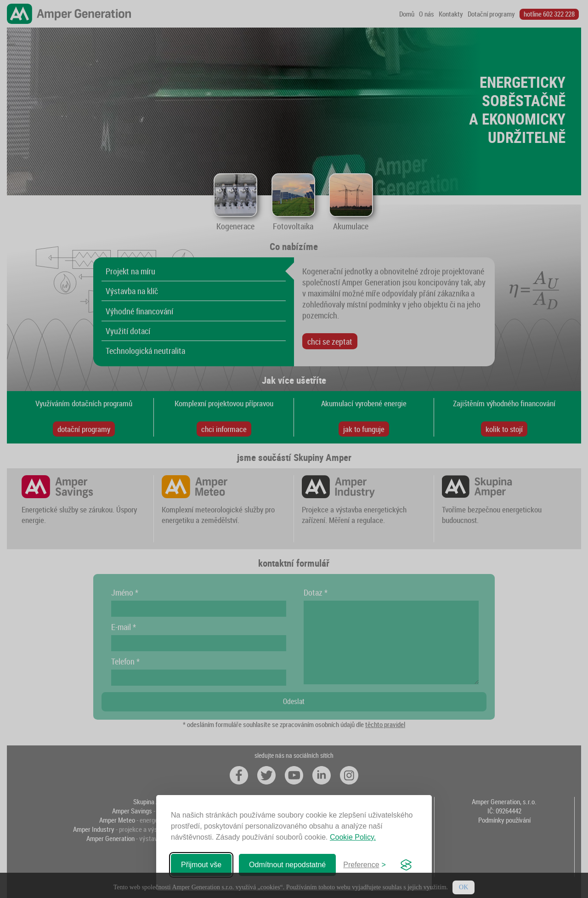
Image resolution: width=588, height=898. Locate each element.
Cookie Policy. (353, 837)
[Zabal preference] (365, 865)
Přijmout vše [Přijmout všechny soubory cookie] (201, 865)
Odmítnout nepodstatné (287, 865)
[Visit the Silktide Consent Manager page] (406, 865)
